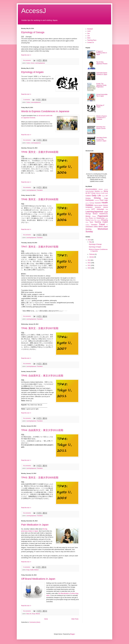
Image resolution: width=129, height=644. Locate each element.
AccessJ (90, 29)
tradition (87, 225)
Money (88, 216)
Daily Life (29, 614)
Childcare (98, 193)
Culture (28, 63)
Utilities (96, 227)
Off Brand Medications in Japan (38, 579)
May (91, 242)
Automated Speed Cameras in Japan (102, 74)
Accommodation (91, 189)
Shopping (104, 220)
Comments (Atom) (35, 622)
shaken (99, 220)
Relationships (101, 218)
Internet (106, 207)
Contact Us (91, 42)
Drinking (88, 198)
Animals (106, 189)
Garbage (92, 203)
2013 (89, 260)
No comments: (27, 60)
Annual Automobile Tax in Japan (102, 95)
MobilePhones (104, 214)
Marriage (88, 214)
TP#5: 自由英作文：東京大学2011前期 (42, 376)
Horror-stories (98, 205)
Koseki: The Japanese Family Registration (101, 85)
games (87, 203)
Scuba (92, 220)
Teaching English (101, 222)
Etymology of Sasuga (33, 32)
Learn (89, 31)
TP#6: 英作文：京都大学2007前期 (40, 328)
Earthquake (90, 200)
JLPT (93, 209)
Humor (33, 63)
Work (89, 38)
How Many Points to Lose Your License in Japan (102, 139)
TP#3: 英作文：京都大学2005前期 (40, 478)
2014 (89, 240)
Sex (95, 220)
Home (46, 619)
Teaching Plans (92, 40)
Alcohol (101, 189)
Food (102, 200)
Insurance (98, 207)
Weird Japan (103, 227)
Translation (40, 190)
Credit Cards (104, 193)
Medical (36, 570)
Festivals (97, 200)
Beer (102, 191)
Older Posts (75, 619)
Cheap (93, 193)
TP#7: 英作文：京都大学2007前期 (40, 247)
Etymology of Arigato (32, 72)
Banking (97, 191)
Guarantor (98, 203)
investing (88, 209)
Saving (88, 220)
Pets (87, 218)
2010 (89, 268)
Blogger (72, 634)
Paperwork (103, 216)
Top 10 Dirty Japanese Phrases (102, 63)
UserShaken (89, 227)
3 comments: (27, 100)
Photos (91, 218)
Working (89, 229)
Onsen (94, 216)
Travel (102, 224)
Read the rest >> (26, 55)
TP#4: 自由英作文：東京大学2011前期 (42, 430)
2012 (89, 263)
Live (88, 36)
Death (103, 196)
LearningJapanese (40, 63)
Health (32, 570)
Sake (107, 218)
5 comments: (27, 567)
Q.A (95, 218)
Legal (106, 212)
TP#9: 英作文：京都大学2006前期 (40, 152)
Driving (97, 198)
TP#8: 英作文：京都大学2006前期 (40, 199)
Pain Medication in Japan (35, 525)
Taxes (91, 222)
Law (107, 209)
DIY (107, 196)
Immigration (89, 207)
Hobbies (89, 205)
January (92, 257)
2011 (89, 265)
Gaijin (106, 200)
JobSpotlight (100, 209)
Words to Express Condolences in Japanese (45, 111)
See (88, 33)
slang (87, 222)
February (92, 254)
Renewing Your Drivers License (101, 128)
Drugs (28, 570)
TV (107, 225)
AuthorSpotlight (90, 191)
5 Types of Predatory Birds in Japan (102, 53)
